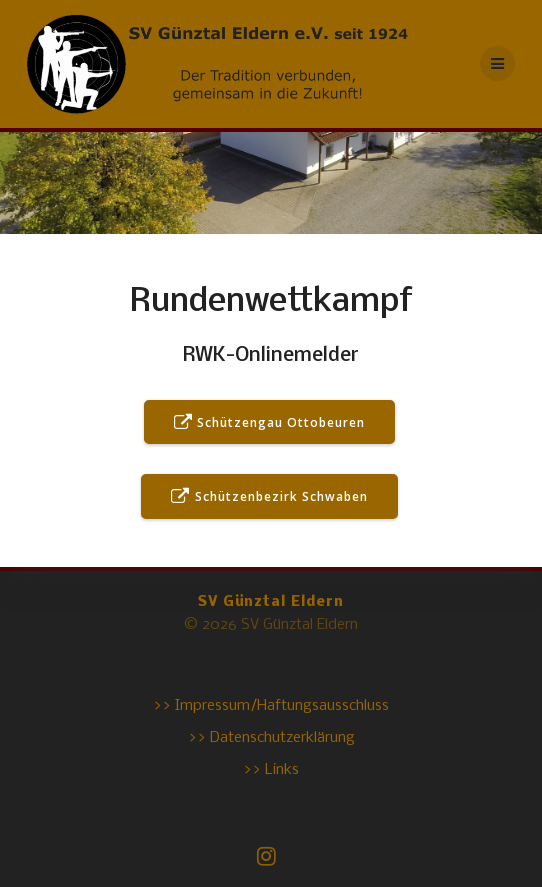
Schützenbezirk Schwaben (269, 497)
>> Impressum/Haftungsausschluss (271, 706)
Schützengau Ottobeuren (269, 423)
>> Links (271, 770)
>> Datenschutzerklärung (271, 738)
